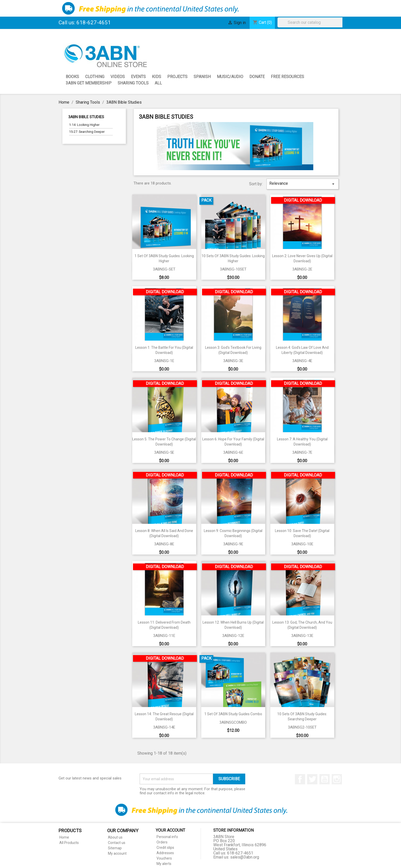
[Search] (311, 22)
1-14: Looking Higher (84, 125)
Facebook (300, 779)
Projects (177, 77)
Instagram (337, 779)
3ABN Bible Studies (86, 117)
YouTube (325, 779)
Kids (157, 77)
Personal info (167, 837)
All (158, 83)
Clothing (95, 77)
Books (72, 77)
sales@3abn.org (245, 857)
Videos (118, 77)
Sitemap (115, 848)
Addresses (165, 853)
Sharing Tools (133, 83)
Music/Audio (230, 77)
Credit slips (165, 848)
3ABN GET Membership (89, 83)
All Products (69, 843)
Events (138, 77)
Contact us (117, 843)
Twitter (312, 779)
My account (117, 853)
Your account (170, 830)
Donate (257, 77)
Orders (162, 842)
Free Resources (287, 77)
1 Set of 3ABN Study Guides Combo (233, 714)
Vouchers (164, 858)
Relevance (303, 184)
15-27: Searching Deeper (87, 132)
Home (64, 837)
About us (115, 837)
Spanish (202, 77)
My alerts (164, 864)
